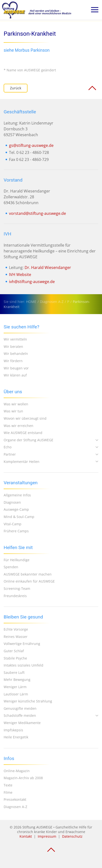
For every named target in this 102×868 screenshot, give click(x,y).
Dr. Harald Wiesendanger (48, 267)
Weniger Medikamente (22, 723)
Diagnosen (12, 502)
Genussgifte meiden (20, 708)
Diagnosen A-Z (15, 807)
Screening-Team (17, 588)
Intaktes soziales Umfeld (23, 665)
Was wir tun (13, 411)
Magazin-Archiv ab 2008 (23, 778)
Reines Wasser (16, 637)
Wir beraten (13, 346)
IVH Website (20, 275)
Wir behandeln (16, 354)
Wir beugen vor (16, 368)
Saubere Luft (14, 672)
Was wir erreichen (19, 426)
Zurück (16, 88)
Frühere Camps (16, 531)
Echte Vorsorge (16, 629)
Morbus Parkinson (32, 50)
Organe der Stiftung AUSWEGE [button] (51, 440)
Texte (8, 785)
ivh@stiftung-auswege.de (32, 282)
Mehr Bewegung (17, 680)
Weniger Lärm (15, 687)
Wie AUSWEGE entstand (23, 433)
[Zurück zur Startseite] (37, 10)
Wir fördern (13, 361)
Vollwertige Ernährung (22, 644)
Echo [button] (51, 447)
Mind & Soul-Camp (19, 517)
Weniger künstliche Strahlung (28, 701)
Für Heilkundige (17, 560)
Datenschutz (72, 836)
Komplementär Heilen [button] (51, 462)
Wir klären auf (15, 375)
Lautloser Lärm (16, 694)
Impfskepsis (13, 730)
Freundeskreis (15, 596)
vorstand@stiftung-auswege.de (37, 213)
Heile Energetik (16, 737)
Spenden (11, 567)
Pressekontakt (15, 799)
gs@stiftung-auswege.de (31, 145)
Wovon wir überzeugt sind (25, 418)
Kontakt (26, 836)
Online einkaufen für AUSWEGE (29, 581)
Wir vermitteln (15, 339)
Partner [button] (51, 454)
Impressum (47, 836)
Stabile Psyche (15, 658)
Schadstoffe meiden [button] (51, 715)
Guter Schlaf (14, 651)
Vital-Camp (13, 524)
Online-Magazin (17, 771)
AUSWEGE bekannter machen (28, 574)
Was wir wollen (16, 404)
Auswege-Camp (16, 509)
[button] (95, 10)
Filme (8, 792)
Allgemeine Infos (17, 495)
